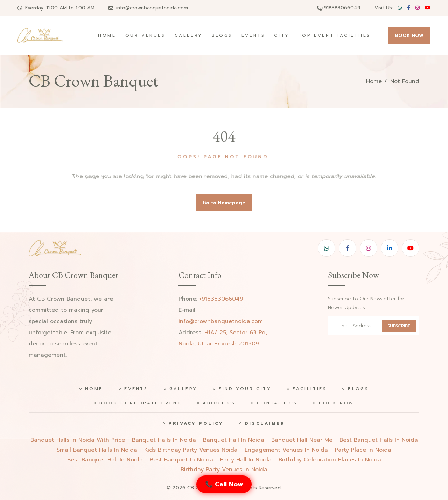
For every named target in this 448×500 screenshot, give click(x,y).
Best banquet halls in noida (379, 440)
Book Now (337, 403)
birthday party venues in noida (224, 470)
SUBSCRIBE (399, 326)
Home (107, 35)
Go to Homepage (224, 203)
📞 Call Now (224, 484)
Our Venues (145, 35)
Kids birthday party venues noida (191, 450)
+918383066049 (339, 8)
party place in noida (363, 450)
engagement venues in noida (286, 450)
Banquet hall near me (302, 440)
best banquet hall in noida (105, 460)
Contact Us (277, 403)
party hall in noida (246, 460)
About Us (219, 403)
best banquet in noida (181, 460)
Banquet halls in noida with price (78, 440)
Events (253, 35)
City (282, 35)
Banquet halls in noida (164, 440)
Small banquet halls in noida (97, 450)
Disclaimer (265, 423)
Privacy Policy (196, 423)
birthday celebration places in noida (330, 460)
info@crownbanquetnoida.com (152, 8)
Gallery (189, 35)
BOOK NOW (409, 36)
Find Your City (245, 389)
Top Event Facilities (335, 35)
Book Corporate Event (140, 403)
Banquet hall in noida (234, 440)
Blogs (222, 35)
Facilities (310, 389)
